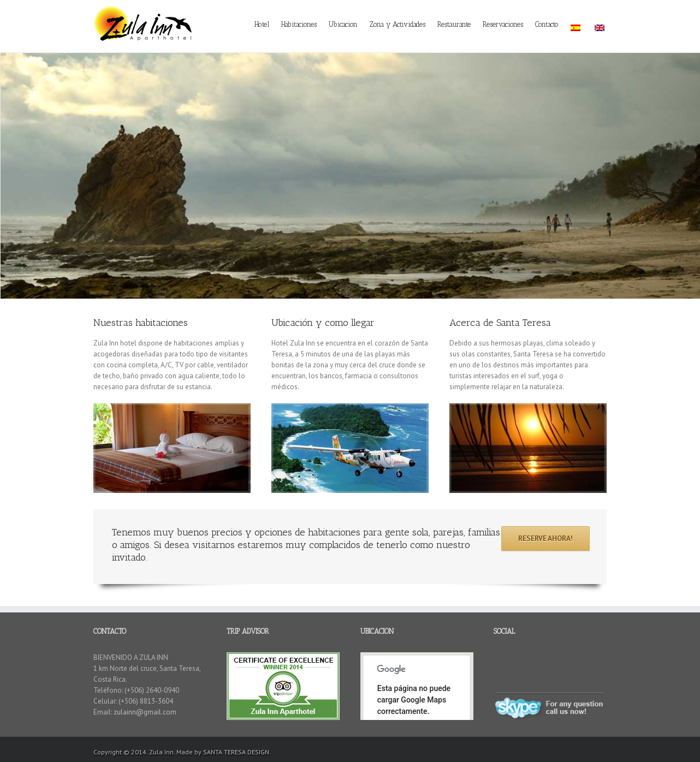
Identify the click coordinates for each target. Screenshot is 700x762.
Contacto (547, 24)
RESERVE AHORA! (545, 538)
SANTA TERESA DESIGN (236, 752)
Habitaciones (299, 24)
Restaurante (454, 24)
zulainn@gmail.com (145, 712)
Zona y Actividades (398, 24)
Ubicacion (343, 24)
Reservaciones (503, 24)
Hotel (262, 24)
